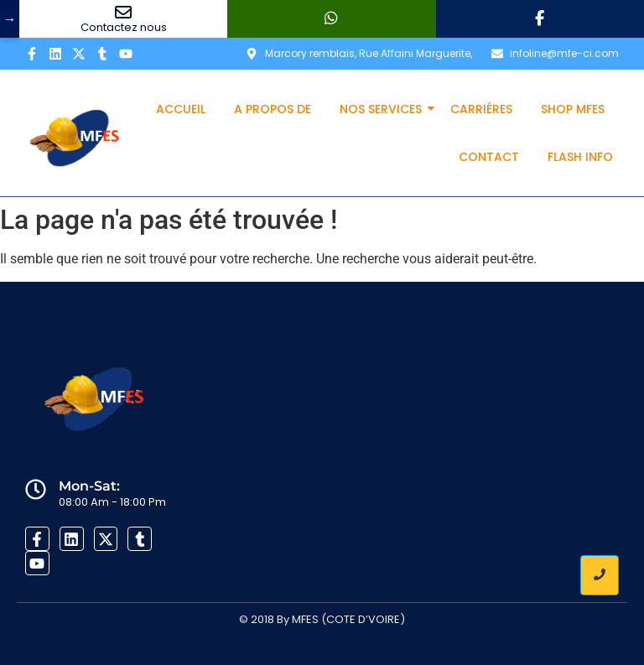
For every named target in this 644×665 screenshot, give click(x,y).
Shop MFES (573, 109)
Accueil (181, 109)
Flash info (580, 157)
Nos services (384, 109)
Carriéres (481, 109)
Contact (489, 157)
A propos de (273, 109)
